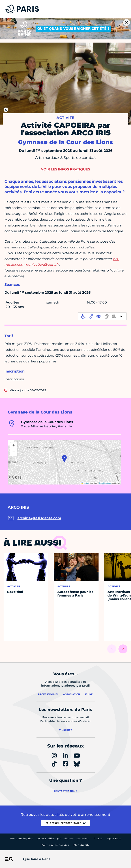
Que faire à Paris (37, 859)
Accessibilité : (63, 839)
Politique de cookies (55, 845)
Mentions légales (21, 839)
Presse (98, 839)
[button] (64, 459)
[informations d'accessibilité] (102, 316)
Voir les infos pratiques (65, 169)
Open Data (114, 839)
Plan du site (82, 845)
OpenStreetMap (105, 483)
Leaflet (85, 483)
